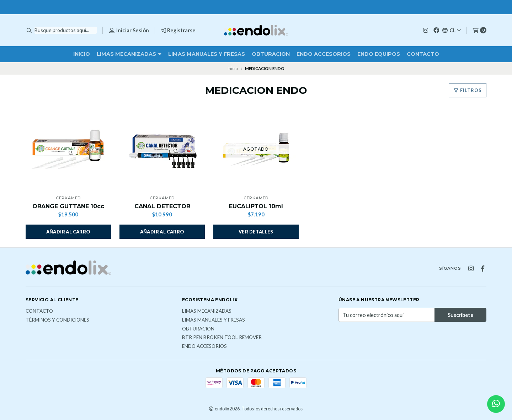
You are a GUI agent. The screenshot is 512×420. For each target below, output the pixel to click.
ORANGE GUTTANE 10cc (68, 206)
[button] (68, 232)
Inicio (82, 54)
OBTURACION (271, 54)
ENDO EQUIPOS (379, 54)
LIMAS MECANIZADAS (129, 54)
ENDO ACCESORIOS (324, 54)
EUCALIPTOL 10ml (256, 206)
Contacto (423, 54)
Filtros (468, 90)
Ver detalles (256, 232)
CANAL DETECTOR (162, 206)
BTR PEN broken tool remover (222, 338)
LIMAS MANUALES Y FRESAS (207, 54)
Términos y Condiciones (57, 320)
